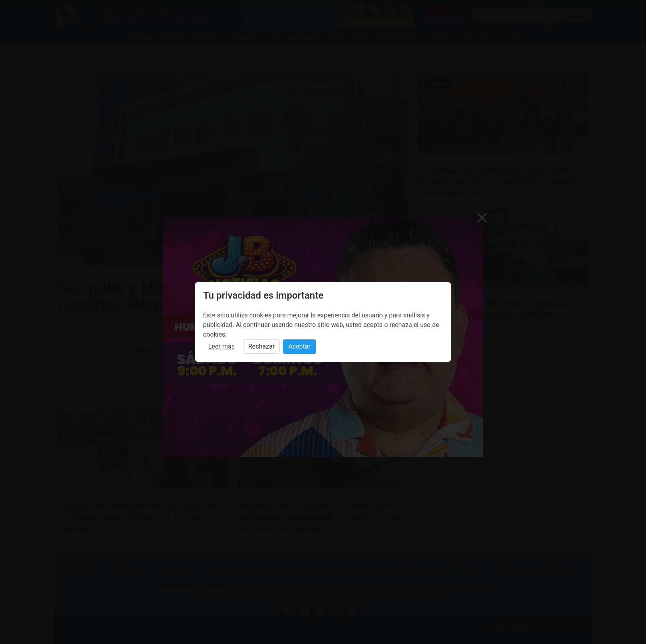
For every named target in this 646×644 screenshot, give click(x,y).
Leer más (221, 346)
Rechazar (261, 346)
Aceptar (299, 346)
